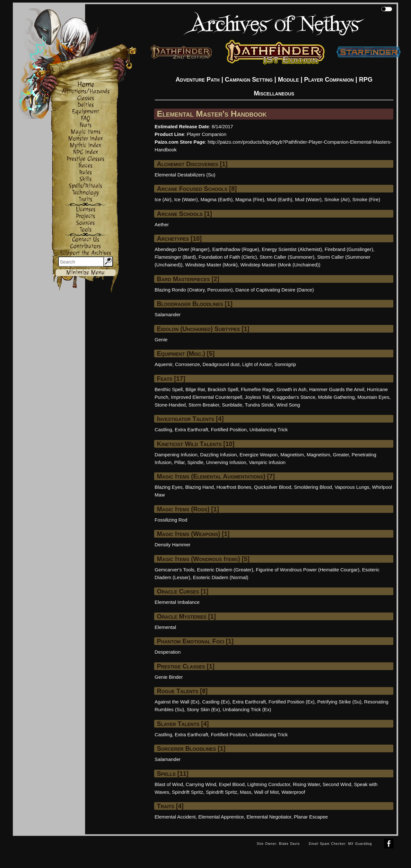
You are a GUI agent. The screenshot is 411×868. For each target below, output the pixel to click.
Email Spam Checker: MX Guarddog (341, 844)
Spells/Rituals (85, 186)
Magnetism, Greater (328, 455)
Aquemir (164, 364)
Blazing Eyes (169, 487)
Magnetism (292, 455)
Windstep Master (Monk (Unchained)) (280, 265)
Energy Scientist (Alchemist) (292, 249)
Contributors (85, 246)
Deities (86, 105)
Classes (86, 98)
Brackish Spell (223, 389)
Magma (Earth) (216, 199)
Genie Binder (169, 677)
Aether (162, 224)
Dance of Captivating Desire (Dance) (275, 290)
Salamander (168, 314)
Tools (86, 230)
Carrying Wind (201, 784)
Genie (161, 340)
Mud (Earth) (280, 199)
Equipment (85, 112)
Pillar (179, 462)
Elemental (166, 627)
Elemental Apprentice (221, 817)
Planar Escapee (311, 817)
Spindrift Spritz (188, 792)
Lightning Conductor (269, 784)
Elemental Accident (175, 817)
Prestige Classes (85, 159)
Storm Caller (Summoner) (287, 257)
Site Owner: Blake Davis (278, 844)
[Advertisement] (133, 850)
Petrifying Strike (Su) (339, 702)
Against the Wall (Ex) (177, 702)
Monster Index (86, 139)
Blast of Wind (169, 784)
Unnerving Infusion (226, 462)
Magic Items (86, 132)
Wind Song (288, 405)
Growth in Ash (291, 389)
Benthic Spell (169, 389)
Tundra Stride (259, 405)
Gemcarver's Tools (175, 570)
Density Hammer (173, 545)
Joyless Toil (257, 397)
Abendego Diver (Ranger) (182, 249)
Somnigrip (285, 364)
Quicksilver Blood (273, 487)
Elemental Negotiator (269, 817)
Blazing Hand (200, 487)
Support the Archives (86, 253)
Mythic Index (86, 145)
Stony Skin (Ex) (203, 709)
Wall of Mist (266, 792)
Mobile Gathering (336, 397)
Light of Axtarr (257, 364)
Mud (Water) (308, 199)
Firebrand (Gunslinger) (349, 249)
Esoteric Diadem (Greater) (225, 570)
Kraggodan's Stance (294, 397)
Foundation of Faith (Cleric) (228, 257)
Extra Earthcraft (191, 430)
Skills (85, 179)
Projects (85, 216)
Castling (163, 430)
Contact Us (86, 240)
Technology (86, 193)
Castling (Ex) (216, 702)
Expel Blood (232, 784)
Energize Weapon (259, 455)
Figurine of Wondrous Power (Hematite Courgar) (308, 570)
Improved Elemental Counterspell (206, 397)
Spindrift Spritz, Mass (229, 792)
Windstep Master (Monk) (211, 265)
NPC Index (86, 152)
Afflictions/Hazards (86, 91)
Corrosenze (188, 364)
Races (85, 166)
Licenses (86, 209)
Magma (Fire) (250, 199)
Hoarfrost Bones (234, 487)
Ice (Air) (163, 199)
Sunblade (232, 405)
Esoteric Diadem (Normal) (221, 577)
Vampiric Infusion (267, 462)
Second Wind (337, 784)
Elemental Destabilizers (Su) (185, 175)
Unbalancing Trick (269, 430)
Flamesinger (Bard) (175, 257)
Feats (85, 125)
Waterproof (293, 792)
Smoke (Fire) (366, 199)
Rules (85, 172)
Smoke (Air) (337, 199)
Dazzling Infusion (218, 455)
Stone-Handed (170, 405)
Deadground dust (221, 364)
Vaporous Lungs (352, 487)
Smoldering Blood (313, 487)
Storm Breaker (204, 405)
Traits (85, 199)
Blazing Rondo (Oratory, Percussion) (194, 290)
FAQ (85, 118)
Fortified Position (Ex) (291, 702)
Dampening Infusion (176, 455)
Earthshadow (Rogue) (236, 249)
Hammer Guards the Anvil (337, 389)
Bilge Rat (195, 389)
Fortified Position (229, 430)
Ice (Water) (186, 199)
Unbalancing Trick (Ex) (247, 709)
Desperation (168, 652)
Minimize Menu (85, 273)
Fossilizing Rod (171, 520)
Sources (85, 223)
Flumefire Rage (257, 389)
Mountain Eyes (373, 397)
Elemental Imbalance (177, 602)
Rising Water (306, 784)
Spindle (195, 462)
